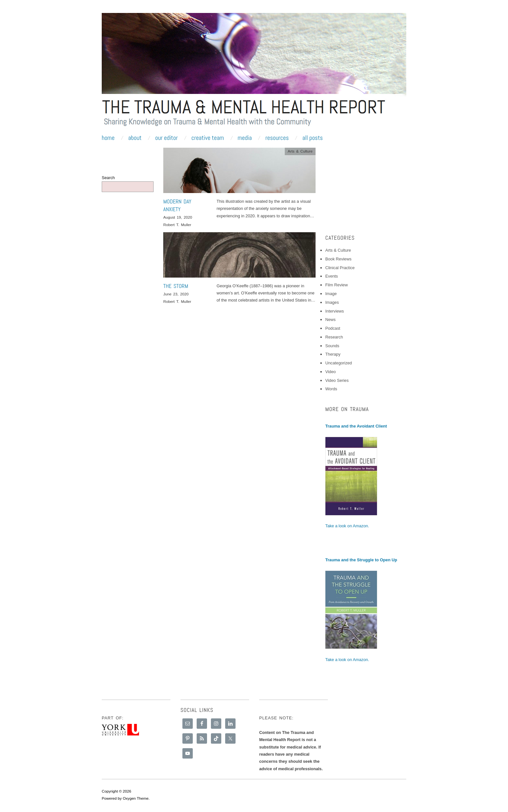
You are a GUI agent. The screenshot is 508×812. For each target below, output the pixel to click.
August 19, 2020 (178, 217)
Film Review (336, 285)
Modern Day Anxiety (177, 205)
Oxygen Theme (136, 798)
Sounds (332, 346)
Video (330, 372)
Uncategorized (339, 363)
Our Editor (167, 138)
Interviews (335, 311)
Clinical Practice (340, 268)
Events (332, 276)
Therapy (333, 354)
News (330, 320)
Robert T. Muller (177, 225)
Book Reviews (338, 259)
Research (334, 337)
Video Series (337, 380)
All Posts (312, 138)
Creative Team (208, 138)
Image (331, 294)
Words (331, 389)
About (135, 138)
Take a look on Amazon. (347, 526)
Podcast (333, 328)
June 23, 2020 (176, 294)
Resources (277, 138)
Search (108, 178)
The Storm (176, 286)
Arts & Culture (300, 151)
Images (332, 302)
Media (245, 138)
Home (108, 138)
